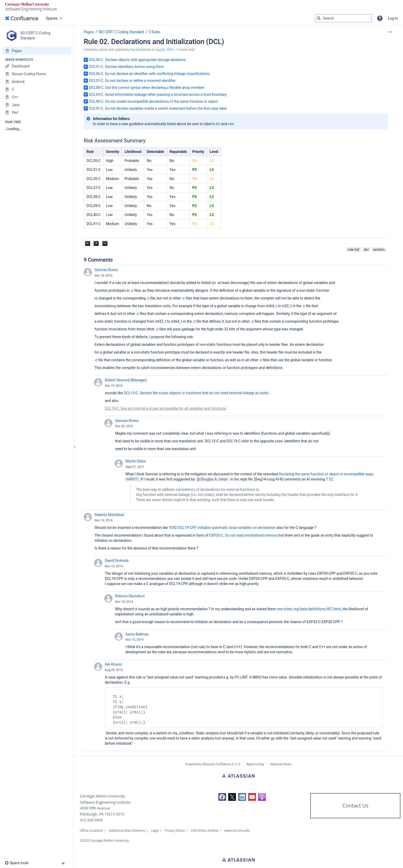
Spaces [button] (52, 18)
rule (231, 124)
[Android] (37, 82)
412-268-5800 (91, 820)
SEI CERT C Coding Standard (121, 32)
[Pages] (37, 51)
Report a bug (255, 764)
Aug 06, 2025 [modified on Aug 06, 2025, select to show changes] (164, 50)
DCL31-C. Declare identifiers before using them (126, 67)
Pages (89, 32)
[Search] (319, 18)
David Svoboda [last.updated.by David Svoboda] (141, 50)
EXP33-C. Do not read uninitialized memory (243, 535)
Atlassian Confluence (216, 764)
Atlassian (238, 776)
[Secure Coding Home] (37, 74)
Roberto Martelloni (109, 515)
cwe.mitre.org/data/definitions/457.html (309, 609)
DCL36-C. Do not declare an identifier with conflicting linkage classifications (149, 74)
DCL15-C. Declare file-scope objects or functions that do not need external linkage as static (196, 393)
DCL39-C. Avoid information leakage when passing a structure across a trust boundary (158, 94)
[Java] (37, 105)
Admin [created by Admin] (103, 50)
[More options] (390, 32)
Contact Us (355, 806)
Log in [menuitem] (393, 18)
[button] (380, 18)
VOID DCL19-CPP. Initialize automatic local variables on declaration (222, 528)
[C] (37, 89)
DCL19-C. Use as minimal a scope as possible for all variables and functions (165, 408)
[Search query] (343, 18)
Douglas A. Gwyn (214, 479)
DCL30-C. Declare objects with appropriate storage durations (137, 60)
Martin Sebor (136, 461)
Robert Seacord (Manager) (126, 380)
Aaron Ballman (137, 634)
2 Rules (155, 32)
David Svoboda (117, 561)
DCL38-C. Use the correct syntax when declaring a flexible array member (147, 88)
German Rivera (106, 270)
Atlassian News (281, 764)
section (379, 250)
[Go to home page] (22, 18)
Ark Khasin (113, 664)
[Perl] (37, 113)
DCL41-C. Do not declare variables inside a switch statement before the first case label (158, 108)
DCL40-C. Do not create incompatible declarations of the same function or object (153, 101)
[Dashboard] (37, 66)
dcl (218, 124)
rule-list (354, 250)
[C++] (37, 97)
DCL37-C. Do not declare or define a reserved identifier (132, 81)
